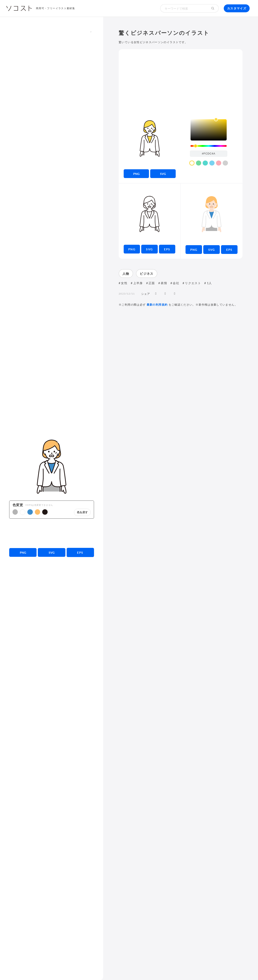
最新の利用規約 (157, 305)
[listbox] (209, 130)
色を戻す (82, 512)
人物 (126, 274)
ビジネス (147, 274)
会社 (176, 283)
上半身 (138, 283)
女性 (124, 283)
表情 (164, 283)
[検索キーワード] (184, 8)
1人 (209, 283)
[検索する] (213, 8)
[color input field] (209, 154)
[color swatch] (192, 163)
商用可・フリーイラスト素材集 (55, 8)
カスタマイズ (237, 8)
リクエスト (193, 283)
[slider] (209, 146)
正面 (152, 283)
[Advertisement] (52, 533)
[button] (15, 512)
